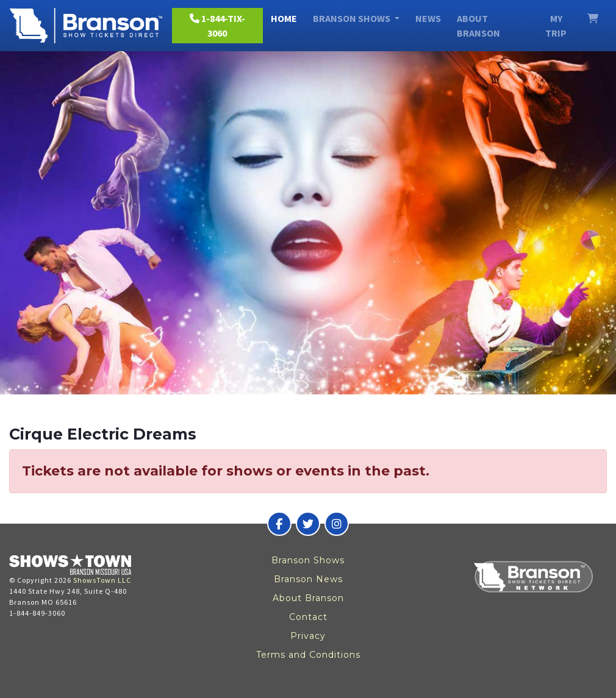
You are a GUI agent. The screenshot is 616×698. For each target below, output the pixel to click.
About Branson (478, 26)
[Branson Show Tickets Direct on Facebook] (279, 524)
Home (284, 18)
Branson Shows (308, 560)
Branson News (308, 579)
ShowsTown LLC (102, 580)
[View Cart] (593, 18)
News (428, 18)
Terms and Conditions (308, 655)
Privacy (308, 636)
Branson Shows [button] (353, 18)
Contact (308, 617)
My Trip (556, 26)
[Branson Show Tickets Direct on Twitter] (308, 524)
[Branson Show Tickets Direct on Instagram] (337, 524)
